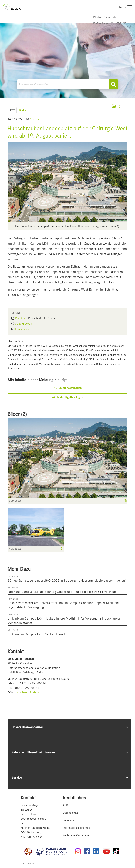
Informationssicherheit (76, 828)
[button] (116, 107)
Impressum (69, 820)
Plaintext (20, 318)
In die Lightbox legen (67, 397)
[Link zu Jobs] (121, 23)
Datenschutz (70, 813)
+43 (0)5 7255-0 (31, 837)
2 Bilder (34, 119)
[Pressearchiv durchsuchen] (67, 84)
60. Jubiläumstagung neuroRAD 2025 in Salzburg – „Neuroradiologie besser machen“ (67, 581)
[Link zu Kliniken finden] (104, 17)
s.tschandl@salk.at (28, 692)
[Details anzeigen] (124, 501)
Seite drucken (24, 324)
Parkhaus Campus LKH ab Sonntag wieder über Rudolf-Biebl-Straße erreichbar (62, 592)
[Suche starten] (113, 84)
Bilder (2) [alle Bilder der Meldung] (17, 414)
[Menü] (126, 7)
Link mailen (22, 329)
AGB (65, 805)
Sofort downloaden (68, 388)
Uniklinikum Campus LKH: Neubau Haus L (37, 634)
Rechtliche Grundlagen (77, 835)
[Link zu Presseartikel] (103, 23)
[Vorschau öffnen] (67, 182)
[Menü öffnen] (128, 107)
